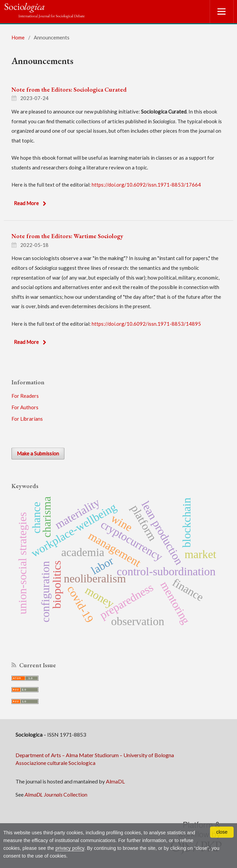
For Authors (25, 407)
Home (18, 37)
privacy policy (70, 848)
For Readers (25, 396)
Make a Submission (38, 453)
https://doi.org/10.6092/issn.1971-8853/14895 (146, 324)
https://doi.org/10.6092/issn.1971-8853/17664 (146, 185)
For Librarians (27, 419)
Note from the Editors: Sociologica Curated (69, 89)
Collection (56, 794)
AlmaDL (115, 781)
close (222, 832)
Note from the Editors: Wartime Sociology (67, 236)
